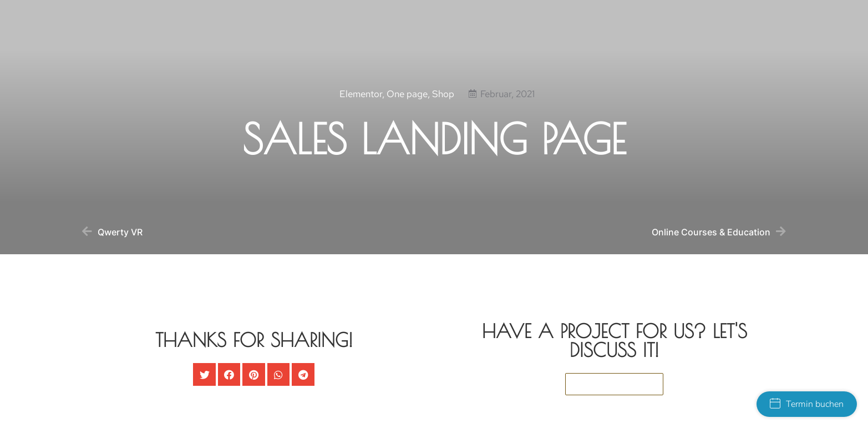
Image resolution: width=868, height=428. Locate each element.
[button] (204, 374)
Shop (443, 97)
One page (407, 97)
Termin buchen (807, 404)
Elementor (361, 97)
